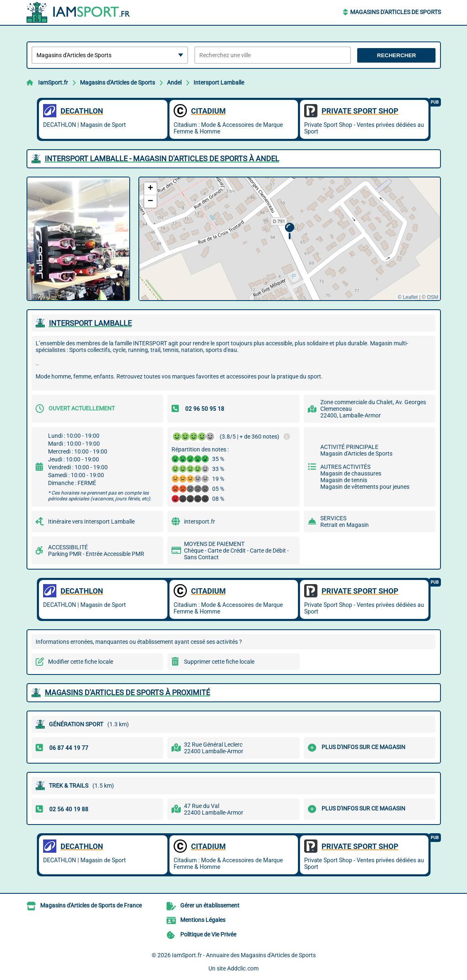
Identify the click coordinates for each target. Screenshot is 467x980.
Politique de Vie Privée (208, 934)
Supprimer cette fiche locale (219, 662)
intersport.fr (200, 522)
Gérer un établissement (210, 905)
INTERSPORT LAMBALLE (90, 323)
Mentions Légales (203, 920)
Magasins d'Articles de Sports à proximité (127, 693)
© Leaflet (408, 297)
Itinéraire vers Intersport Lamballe (91, 522)
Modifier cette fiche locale (81, 662)
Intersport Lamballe (219, 82)
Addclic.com (243, 968)
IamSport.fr (53, 82)
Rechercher (397, 55)
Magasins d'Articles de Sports (396, 12)
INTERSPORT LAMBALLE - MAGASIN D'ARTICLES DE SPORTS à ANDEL (162, 159)
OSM (432, 297)
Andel (174, 82)
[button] (289, 231)
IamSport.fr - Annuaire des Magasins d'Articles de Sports (244, 955)
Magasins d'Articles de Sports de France (91, 905)
